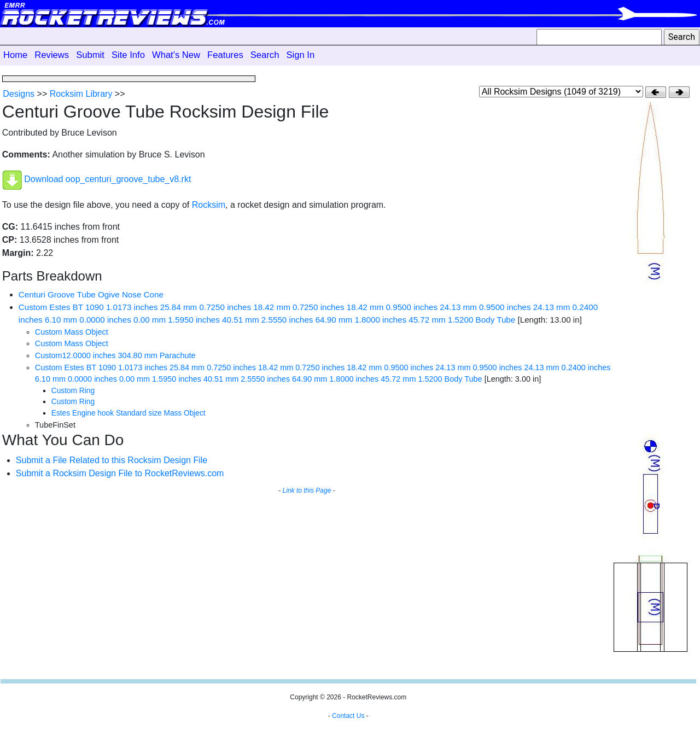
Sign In (300, 55)
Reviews (52, 55)
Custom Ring (73, 391)
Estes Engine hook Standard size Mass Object (129, 413)
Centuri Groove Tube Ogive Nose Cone (91, 294)
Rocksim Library (81, 94)
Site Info (128, 55)
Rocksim (209, 205)
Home (15, 55)
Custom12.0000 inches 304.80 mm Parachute (115, 355)
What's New (176, 55)
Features (225, 55)
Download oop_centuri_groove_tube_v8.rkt (107, 180)
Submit (90, 55)
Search (265, 55)
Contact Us (348, 716)
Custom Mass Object (72, 332)
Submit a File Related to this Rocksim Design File (112, 460)
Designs (19, 94)
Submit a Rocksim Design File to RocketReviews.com (120, 473)
